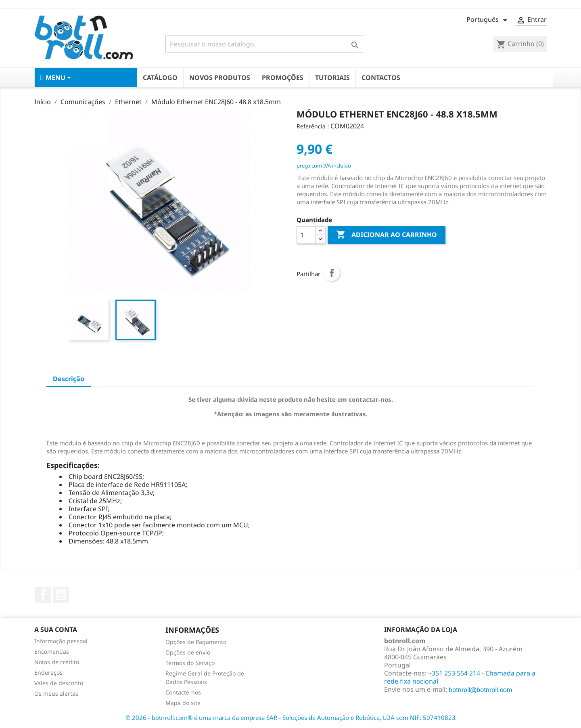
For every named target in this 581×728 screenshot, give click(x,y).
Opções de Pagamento (196, 642)
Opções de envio (188, 652)
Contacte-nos (183, 692)
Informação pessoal (61, 641)
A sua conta (56, 629)
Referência (311, 126)
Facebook (43, 595)
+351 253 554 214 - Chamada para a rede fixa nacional (460, 677)
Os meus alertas (56, 693)
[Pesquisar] (264, 44)
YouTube (61, 595)
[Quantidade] (306, 235)
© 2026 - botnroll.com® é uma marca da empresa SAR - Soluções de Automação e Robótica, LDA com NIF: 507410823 (290, 718)
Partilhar (332, 273)
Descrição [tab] (69, 379)
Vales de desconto (59, 683)
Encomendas (52, 651)
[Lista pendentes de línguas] (488, 20)
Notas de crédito (57, 662)
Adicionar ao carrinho (387, 235)
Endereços (48, 672)
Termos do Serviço (190, 663)
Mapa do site (183, 703)
